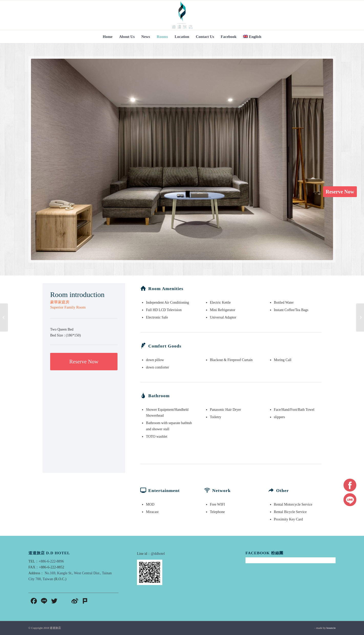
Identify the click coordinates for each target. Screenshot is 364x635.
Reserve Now (340, 192)
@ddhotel (158, 554)
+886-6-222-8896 (51, 561)
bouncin (331, 628)
